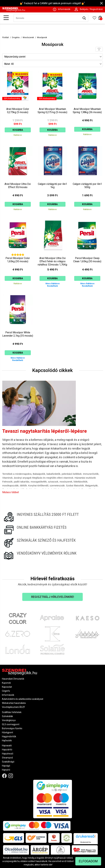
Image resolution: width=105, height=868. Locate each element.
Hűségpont (7, 732)
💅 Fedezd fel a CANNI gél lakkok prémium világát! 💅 (52, 3)
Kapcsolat (7, 687)
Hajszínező (8, 754)
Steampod (7, 758)
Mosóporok (42, 37)
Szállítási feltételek (12, 712)
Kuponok (6, 683)
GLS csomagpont (11, 724)
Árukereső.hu (86, 842)
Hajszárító (7, 750)
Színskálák (7, 716)
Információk (8, 695)
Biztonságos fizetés (12, 728)
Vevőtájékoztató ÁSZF (13, 707)
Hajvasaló (7, 746)
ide (50, 865)
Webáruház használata (14, 703)
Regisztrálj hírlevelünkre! (53, 597)
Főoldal (5, 37)
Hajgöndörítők (9, 736)
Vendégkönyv (9, 720)
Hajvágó (6, 766)
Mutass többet (11, 492)
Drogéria (16, 37)
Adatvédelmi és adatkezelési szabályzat (23, 699)
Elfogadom (88, 861)
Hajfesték (7, 741)
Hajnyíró (6, 770)
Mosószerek (28, 37)
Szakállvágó (8, 762)
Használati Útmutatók (13, 679)
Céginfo (6, 691)
